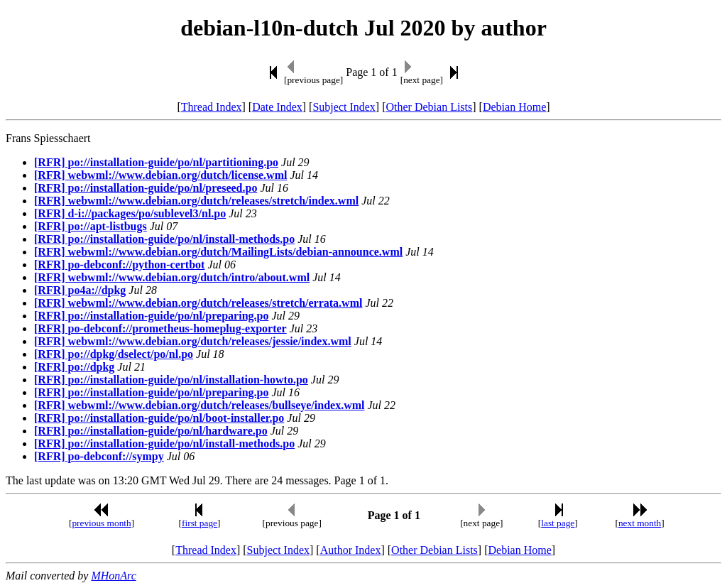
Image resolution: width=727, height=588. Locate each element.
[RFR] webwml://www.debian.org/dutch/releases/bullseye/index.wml (199, 405)
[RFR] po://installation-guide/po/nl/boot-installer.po (159, 418)
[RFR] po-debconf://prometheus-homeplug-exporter (160, 328)
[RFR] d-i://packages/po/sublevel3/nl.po (130, 213)
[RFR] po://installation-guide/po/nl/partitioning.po (156, 162)
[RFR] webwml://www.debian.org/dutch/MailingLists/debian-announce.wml (218, 252)
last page (558, 523)
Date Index (277, 107)
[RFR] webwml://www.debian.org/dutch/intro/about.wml (172, 277)
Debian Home (514, 107)
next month (640, 523)
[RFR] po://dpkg (74, 367)
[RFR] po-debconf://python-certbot (119, 265)
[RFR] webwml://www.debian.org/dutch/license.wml (160, 175)
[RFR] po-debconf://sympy (99, 456)
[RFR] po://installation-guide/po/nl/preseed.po (146, 188)
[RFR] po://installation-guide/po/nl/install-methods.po (164, 239)
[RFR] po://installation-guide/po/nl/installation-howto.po (171, 380)
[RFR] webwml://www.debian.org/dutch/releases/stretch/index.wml (196, 201)
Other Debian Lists (430, 107)
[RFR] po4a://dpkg (80, 290)
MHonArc (113, 576)
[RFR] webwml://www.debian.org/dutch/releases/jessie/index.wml (193, 341)
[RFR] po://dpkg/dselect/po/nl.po (114, 354)
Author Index (351, 550)
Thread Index (212, 107)
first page (199, 523)
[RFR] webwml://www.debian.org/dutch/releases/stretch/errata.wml (198, 303)
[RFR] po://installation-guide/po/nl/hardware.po (151, 431)
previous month (101, 523)
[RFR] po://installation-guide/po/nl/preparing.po (151, 316)
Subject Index (344, 107)
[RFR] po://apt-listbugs (91, 226)
